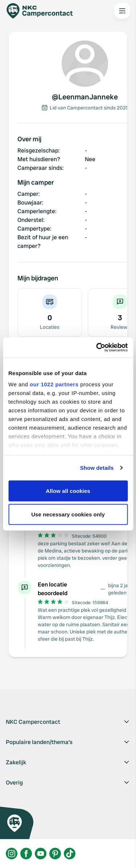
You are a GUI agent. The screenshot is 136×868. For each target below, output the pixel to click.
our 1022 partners (54, 384)
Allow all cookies (68, 491)
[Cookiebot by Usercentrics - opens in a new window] (97, 348)
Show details (97, 468)
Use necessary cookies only (68, 514)
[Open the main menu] (122, 11)
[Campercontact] (44, 11)
